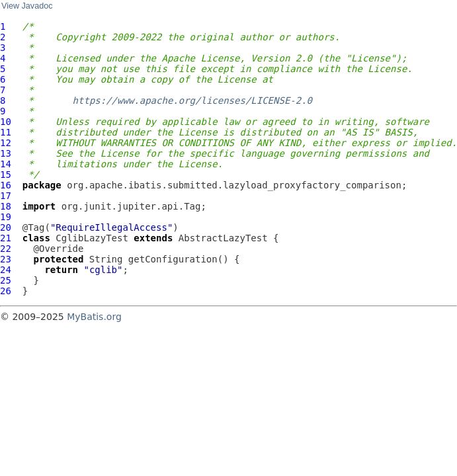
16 (6, 185)
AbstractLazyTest (223, 238)
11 (6, 132)
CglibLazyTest (92, 238)
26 (6, 291)
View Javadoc (27, 6)
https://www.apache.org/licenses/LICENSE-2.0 (192, 100)
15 (6, 175)
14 (6, 164)
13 (6, 153)
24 (6, 270)
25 (6, 280)
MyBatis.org (94, 317)
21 (6, 238)
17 (6, 196)
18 (6, 206)
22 (6, 249)
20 (6, 227)
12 (6, 143)
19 (6, 217)
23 (6, 259)
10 (6, 122)
